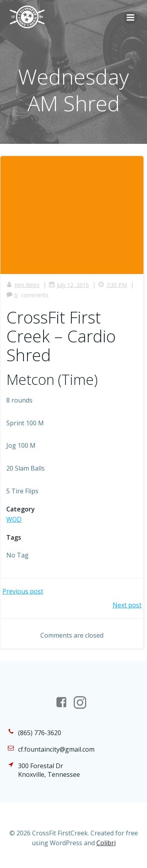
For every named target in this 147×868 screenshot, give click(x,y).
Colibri (106, 843)
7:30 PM (113, 285)
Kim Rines (23, 285)
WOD (14, 519)
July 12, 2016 (69, 285)
